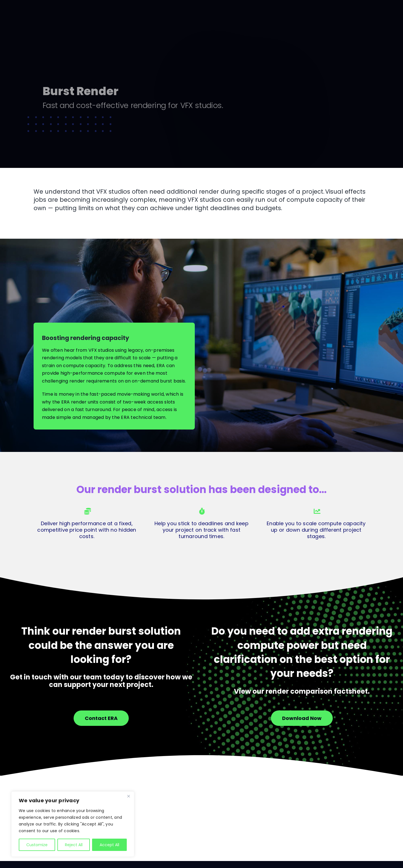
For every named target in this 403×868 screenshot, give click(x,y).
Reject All (74, 845)
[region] (73, 824)
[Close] (128, 796)
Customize (37, 845)
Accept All (109, 845)
